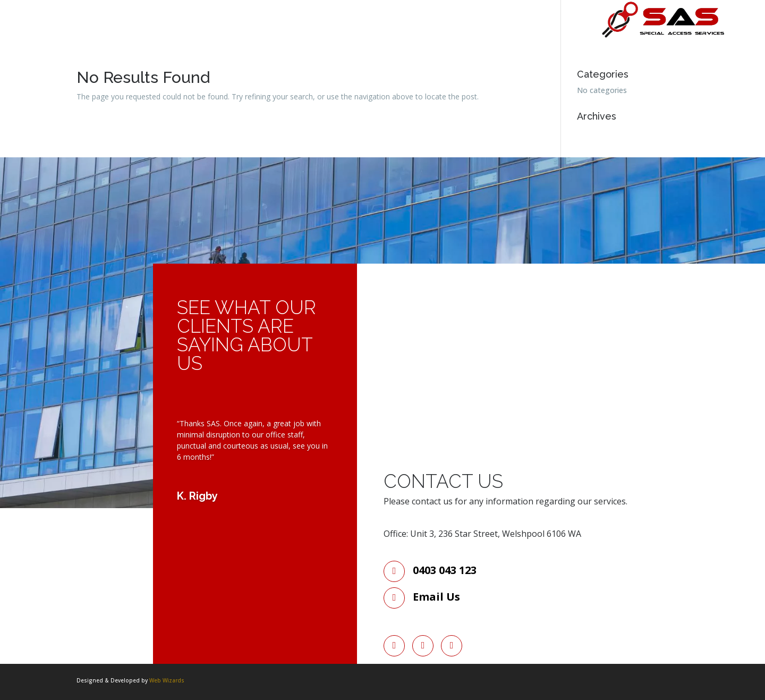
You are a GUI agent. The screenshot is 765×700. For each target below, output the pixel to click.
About (105, 28)
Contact (292, 28)
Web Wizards (167, 680)
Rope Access (229, 28)
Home (60, 28)
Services (161, 28)
